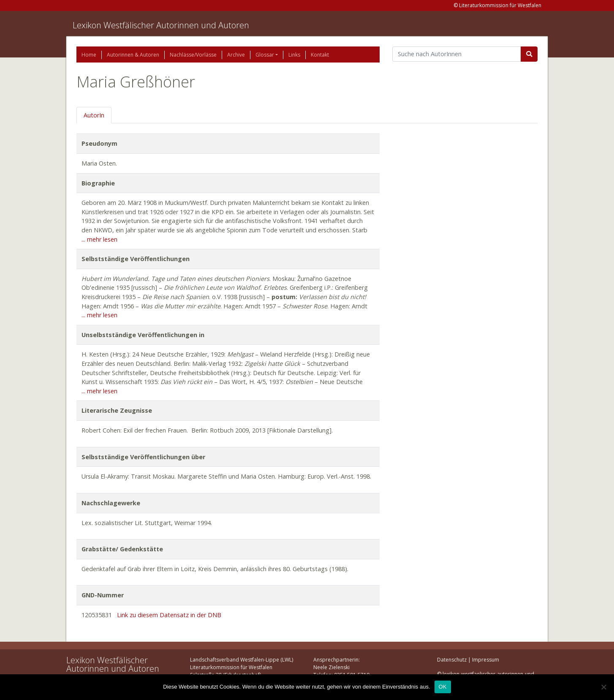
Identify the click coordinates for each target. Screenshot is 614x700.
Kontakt (320, 55)
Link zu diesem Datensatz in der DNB (169, 615)
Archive (236, 55)
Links (294, 55)
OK (443, 687)
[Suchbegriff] (457, 54)
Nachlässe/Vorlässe (193, 55)
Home (89, 55)
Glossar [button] (265, 55)
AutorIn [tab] (94, 115)
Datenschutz (452, 660)
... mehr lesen (99, 239)
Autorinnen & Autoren (133, 55)
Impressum (486, 660)
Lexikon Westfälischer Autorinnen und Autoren (161, 25)
